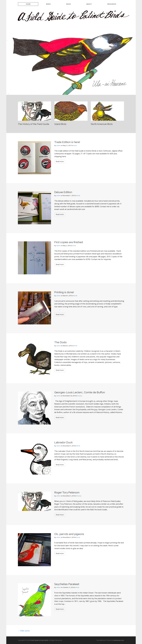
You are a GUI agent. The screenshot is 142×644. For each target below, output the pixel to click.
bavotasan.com (119, 640)
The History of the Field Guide (34, 124)
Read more (60, 161)
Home (28, 4)
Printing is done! (64, 292)
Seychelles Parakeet (67, 584)
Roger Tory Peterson (67, 492)
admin (58, 145)
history (80, 396)
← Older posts (24, 631)
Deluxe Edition (63, 192)
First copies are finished (69, 242)
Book (69, 4)
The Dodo (61, 342)
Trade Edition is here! (67, 142)
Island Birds (60, 124)
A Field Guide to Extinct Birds (39, 640)
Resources (112, 4)
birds (76, 346)
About (89, 4)
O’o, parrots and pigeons (69, 534)
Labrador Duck (63, 442)
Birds (48, 4)
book (75, 145)
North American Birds (102, 124)
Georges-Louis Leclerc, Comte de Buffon (80, 392)
